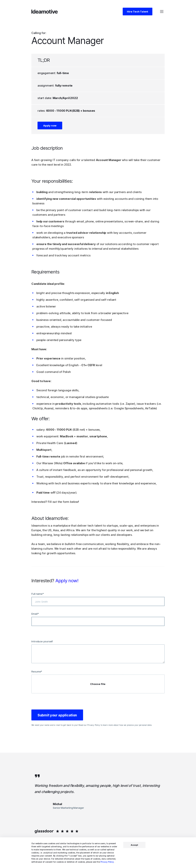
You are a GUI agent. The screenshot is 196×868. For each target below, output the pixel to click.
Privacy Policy (107, 862)
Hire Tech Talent (138, 12)
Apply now (50, 126)
